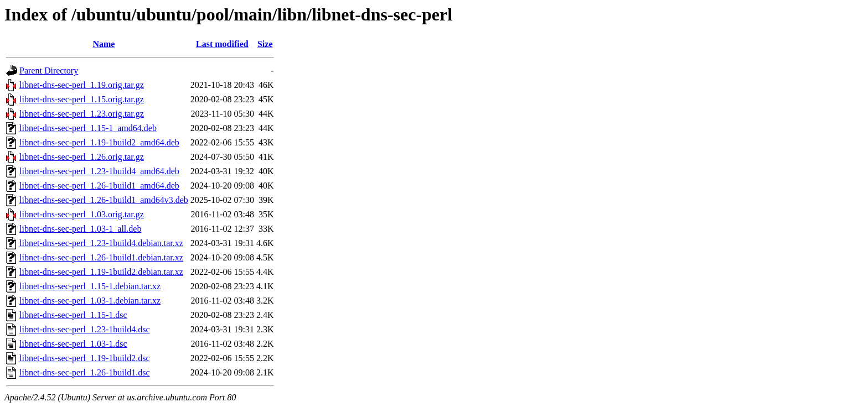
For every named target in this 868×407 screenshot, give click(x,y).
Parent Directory (49, 71)
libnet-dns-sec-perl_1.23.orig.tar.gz (82, 114)
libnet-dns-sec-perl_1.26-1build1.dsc (85, 372)
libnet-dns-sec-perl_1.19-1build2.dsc (85, 358)
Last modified (222, 44)
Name (104, 44)
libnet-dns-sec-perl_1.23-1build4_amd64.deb (99, 171)
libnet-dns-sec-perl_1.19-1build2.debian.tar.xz (101, 272)
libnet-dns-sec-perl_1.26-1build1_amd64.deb (99, 186)
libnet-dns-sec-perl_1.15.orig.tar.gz (82, 99)
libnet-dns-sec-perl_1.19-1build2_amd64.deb (99, 142)
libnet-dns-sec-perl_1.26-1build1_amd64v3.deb (104, 200)
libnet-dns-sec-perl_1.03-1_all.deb (80, 229)
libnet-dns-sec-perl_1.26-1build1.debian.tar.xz (101, 257)
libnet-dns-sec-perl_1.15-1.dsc (73, 315)
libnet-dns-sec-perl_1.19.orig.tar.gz (82, 85)
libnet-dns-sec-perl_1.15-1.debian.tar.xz (90, 286)
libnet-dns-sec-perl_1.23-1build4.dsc (85, 329)
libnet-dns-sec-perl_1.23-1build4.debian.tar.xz (101, 243)
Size (265, 44)
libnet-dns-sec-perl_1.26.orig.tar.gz (82, 157)
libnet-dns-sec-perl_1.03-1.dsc (73, 344)
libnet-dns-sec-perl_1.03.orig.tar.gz (82, 214)
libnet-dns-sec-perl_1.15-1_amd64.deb (88, 128)
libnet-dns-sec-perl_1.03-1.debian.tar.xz (90, 301)
